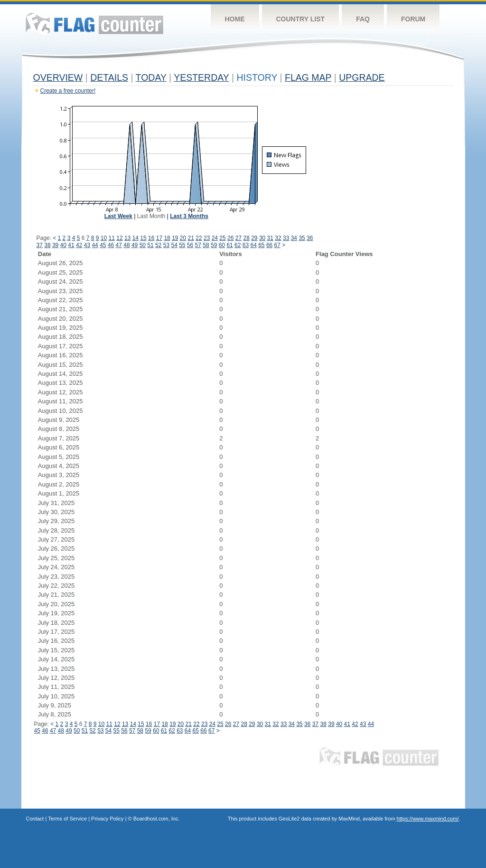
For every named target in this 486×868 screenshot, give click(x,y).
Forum (413, 19)
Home (235, 19)
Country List (301, 19)
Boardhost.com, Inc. (157, 819)
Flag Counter (94, 24)
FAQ (363, 19)
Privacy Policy (107, 819)
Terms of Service (67, 819)
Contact (35, 819)
